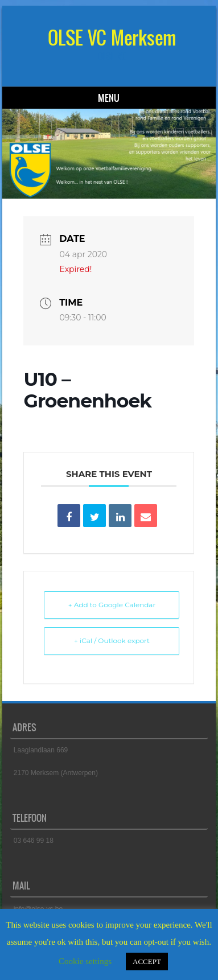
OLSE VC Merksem (112, 38)
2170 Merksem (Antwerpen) (56, 773)
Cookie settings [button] (85, 961)
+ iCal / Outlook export (112, 641)
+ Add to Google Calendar (112, 605)
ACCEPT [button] (147, 962)
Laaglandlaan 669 (41, 750)
